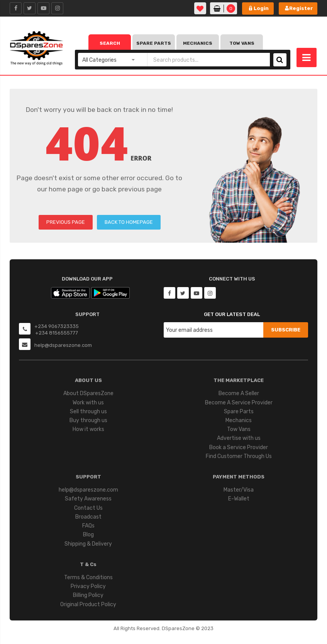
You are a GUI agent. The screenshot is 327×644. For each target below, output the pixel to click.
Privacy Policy (88, 586)
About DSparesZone (88, 393)
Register (301, 8)
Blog (88, 535)
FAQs (88, 526)
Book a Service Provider (239, 447)
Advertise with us (239, 438)
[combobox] (208, 60)
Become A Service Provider (239, 403)
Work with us (88, 403)
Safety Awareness (88, 499)
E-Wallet (239, 499)
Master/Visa (239, 490)
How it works (88, 429)
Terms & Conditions (88, 577)
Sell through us (88, 412)
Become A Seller (239, 393)
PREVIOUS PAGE (66, 222)
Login (261, 8)
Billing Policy (88, 595)
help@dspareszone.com (88, 490)
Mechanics (198, 43)
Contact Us (88, 508)
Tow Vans (242, 43)
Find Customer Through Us (239, 456)
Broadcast (88, 517)
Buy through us (88, 420)
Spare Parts (154, 43)
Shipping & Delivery (88, 544)
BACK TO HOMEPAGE (129, 222)
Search (110, 43)
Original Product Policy (88, 604)
